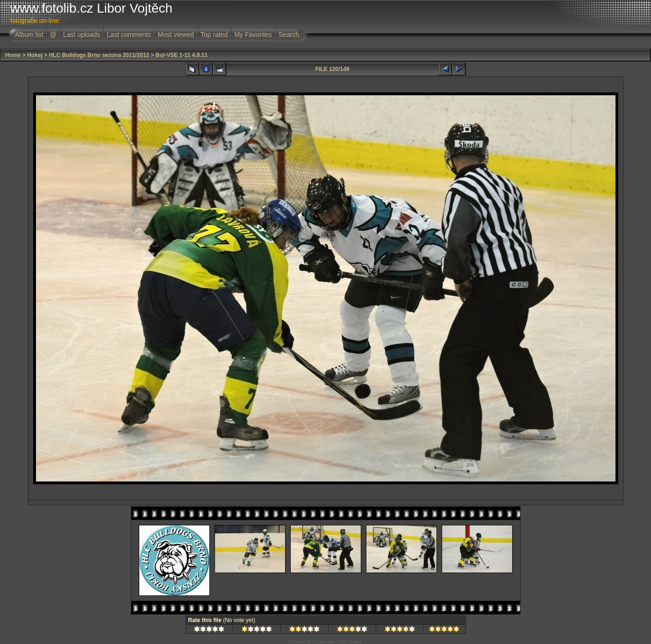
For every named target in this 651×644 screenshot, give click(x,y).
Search (289, 35)
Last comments (129, 35)
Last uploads (82, 35)
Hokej (35, 55)
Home (13, 55)
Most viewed (176, 35)
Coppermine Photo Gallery (337, 642)
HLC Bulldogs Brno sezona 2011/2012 (99, 55)
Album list (29, 35)
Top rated (214, 35)
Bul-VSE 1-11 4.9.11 (182, 55)
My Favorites (253, 35)
